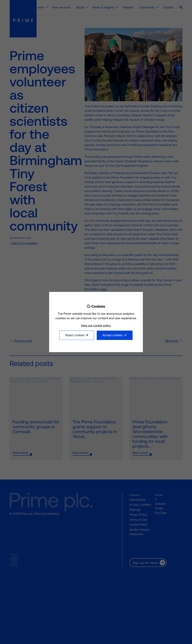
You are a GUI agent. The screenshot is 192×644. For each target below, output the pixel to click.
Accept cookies (112, 335)
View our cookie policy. (96, 325)
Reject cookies (75, 335)
